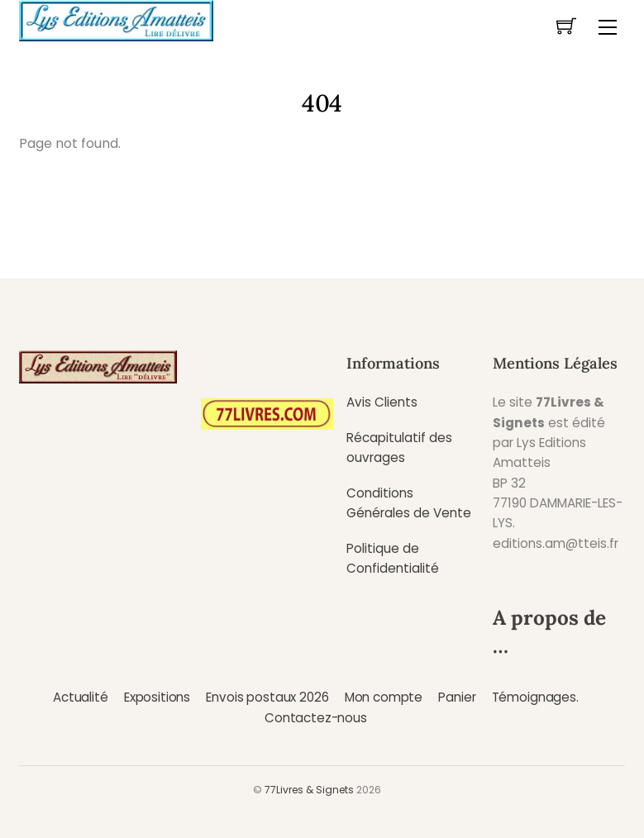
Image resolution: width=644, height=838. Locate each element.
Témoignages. (535, 697)
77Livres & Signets (309, 790)
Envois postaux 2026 (267, 697)
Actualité (81, 697)
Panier (457, 697)
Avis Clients (382, 402)
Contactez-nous (316, 718)
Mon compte (384, 697)
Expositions (157, 697)
